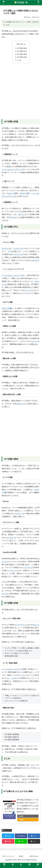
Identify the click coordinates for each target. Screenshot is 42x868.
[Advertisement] (21, 93)
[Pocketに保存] (8, 841)
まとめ (19, 60)
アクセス (13, 217)
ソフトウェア (18, 254)
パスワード (16, 678)
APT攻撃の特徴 (22, 48)
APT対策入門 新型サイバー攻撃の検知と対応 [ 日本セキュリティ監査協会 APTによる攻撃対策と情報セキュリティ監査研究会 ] (28, 806)
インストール (34, 341)
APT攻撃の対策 (22, 57)
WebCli (21, 856)
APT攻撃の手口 (22, 51)
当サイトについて (8, 856)
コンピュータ (18, 248)
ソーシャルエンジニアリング (12, 169)
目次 (18, 44)
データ (11, 251)
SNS (8, 166)
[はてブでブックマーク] (34, 836)
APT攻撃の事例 (22, 54)
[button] (34, 841)
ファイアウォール (21, 625)
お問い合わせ (34, 856)
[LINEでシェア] (21, 841)
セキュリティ (23, 404)
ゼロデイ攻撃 (25, 193)
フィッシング (29, 290)
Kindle (21, 816)
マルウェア (11, 193)
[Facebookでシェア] (21, 836)
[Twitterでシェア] (8, 836)
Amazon (22, 820)
